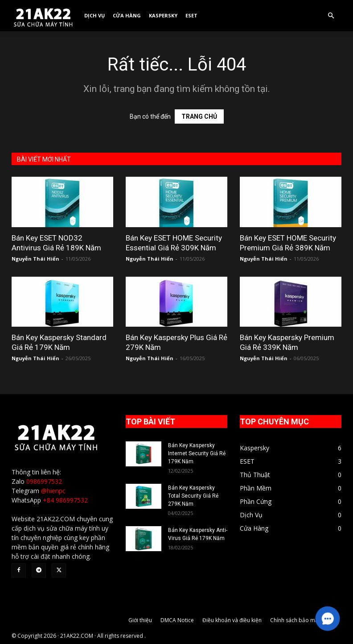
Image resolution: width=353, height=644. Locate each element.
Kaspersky (163, 15)
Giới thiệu (140, 620)
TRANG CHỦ (199, 116)
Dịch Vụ (94, 15)
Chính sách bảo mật (295, 620)
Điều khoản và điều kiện (232, 620)
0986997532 (44, 481)
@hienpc (53, 491)
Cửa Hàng (127, 15)
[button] (331, 16)
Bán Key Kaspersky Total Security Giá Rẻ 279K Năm (193, 496)
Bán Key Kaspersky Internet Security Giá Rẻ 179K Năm (197, 453)
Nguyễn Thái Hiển (35, 259)
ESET (191, 15)
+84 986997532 (65, 500)
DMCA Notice (177, 620)
